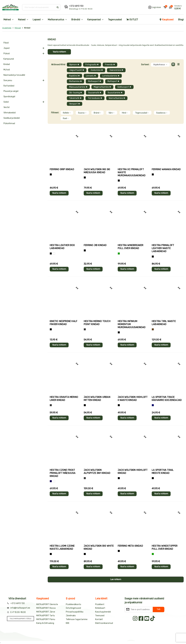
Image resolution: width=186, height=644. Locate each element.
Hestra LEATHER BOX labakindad (62, 247)
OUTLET (132, 20)
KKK (68, 623)
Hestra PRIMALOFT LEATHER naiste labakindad (163, 248)
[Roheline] (119, 253)
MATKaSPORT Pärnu (46, 619)
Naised (22, 20)
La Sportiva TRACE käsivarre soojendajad (167, 399)
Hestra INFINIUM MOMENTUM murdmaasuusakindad (132, 324)
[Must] (85, 177)
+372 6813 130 (76, 6)
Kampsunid (9, 59)
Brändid (76, 20)
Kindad (7, 64)
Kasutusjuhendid (103, 612)
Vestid (6, 107)
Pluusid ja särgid (11, 91)
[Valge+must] (54, 481)
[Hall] (85, 329)
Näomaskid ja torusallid (14, 75)
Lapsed (37, 20)
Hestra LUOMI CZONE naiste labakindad (62, 547)
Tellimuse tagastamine (77, 619)
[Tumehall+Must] (51, 174)
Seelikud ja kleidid (12, 118)
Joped (6, 48)
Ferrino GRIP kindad (62, 169)
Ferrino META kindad (130, 546)
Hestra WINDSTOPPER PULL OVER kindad (165, 547)
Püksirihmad (9, 123)
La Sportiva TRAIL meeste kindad (163, 472)
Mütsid (7, 70)
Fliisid (6, 43)
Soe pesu (8, 80)
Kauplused (166, 20)
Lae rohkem (116, 579)
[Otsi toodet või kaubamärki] (39, 7)
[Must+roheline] (153, 478)
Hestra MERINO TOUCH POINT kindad (97, 323)
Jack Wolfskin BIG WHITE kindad (99, 547)
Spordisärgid (9, 97)
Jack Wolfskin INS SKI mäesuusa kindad (97, 171)
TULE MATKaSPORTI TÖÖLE (20, 619)
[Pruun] (153, 329)
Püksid (7, 54)
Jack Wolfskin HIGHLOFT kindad (133, 472)
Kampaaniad (94, 20)
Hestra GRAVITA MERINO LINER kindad (64, 399)
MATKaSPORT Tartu (46, 616)
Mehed (7, 20)
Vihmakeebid (10, 113)
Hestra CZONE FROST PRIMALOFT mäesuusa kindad (63, 473)
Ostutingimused (73, 608)
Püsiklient (100, 604)
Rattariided (9, 86)
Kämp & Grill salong (45, 623)
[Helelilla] (119, 181)
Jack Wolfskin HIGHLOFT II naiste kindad (133, 399)
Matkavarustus (56, 20)
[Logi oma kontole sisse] (155, 7)
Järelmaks (71, 616)
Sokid (6, 102)
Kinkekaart (100, 608)
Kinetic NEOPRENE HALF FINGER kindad (64, 323)
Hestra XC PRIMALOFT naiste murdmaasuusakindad (132, 172)
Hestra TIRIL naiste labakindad (164, 323)
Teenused (100, 616)
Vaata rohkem (59, 52)
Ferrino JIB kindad (95, 245)
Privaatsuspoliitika (75, 612)
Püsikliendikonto (73, 604)
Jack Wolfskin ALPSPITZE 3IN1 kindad (97, 472)
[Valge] (54, 253)
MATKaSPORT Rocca (46, 608)
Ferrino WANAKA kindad (166, 169)
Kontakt (99, 619)
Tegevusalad (115, 20)
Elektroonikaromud (104, 623)
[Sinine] (153, 405)
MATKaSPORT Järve (46, 612)
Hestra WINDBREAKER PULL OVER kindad (131, 247)
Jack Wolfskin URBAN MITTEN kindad (97, 399)
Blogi (181, 20)
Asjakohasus (160, 65)
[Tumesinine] (51, 481)
